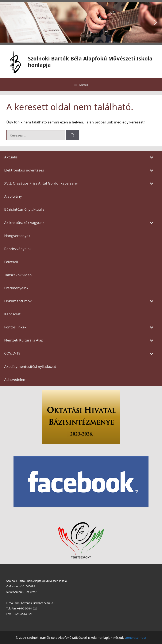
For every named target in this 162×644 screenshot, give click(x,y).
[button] (7, 22)
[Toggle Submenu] (151, 157)
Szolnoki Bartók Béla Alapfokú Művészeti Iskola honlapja (90, 62)
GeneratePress (136, 637)
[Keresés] (72, 135)
